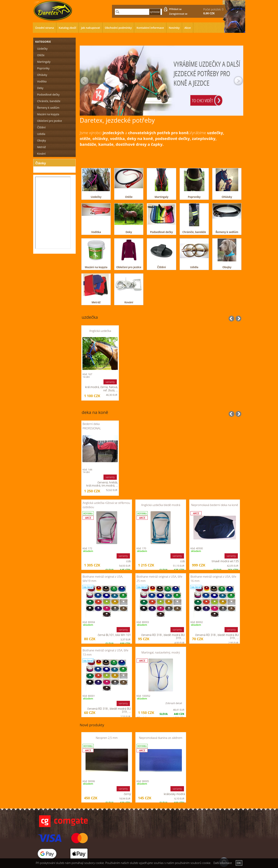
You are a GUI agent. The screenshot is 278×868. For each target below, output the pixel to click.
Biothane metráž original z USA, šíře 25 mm (159, 579)
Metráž (96, 302)
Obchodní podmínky (118, 28)
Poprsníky (194, 197)
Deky (129, 232)
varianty (110, 382)
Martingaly (161, 197)
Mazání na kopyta (96, 267)
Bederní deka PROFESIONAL (92, 426)
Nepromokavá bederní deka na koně (215, 505)
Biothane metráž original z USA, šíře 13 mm (105, 652)
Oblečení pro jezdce (129, 267)
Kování (129, 302)
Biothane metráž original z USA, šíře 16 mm (213, 579)
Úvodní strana (44, 28)
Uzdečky (96, 197)
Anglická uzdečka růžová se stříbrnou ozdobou (106, 505)
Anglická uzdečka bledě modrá (161, 505)
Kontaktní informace (150, 28)
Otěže (129, 197)
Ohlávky (227, 197)
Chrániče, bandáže (194, 232)
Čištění (161, 267)
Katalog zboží (67, 28)
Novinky (174, 28)
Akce (188, 28)
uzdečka (90, 317)
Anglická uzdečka (100, 331)
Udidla (194, 267)
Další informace (222, 863)
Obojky (227, 267)
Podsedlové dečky (162, 232)
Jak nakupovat (91, 28)
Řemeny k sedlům (227, 232)
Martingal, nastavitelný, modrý (161, 652)
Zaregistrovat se (178, 14)
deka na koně (95, 412)
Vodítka (96, 232)
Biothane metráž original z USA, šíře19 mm (103, 579)
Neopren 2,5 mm (107, 738)
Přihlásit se (175, 9)
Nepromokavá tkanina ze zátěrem (161, 738)
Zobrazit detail (174, 703)
